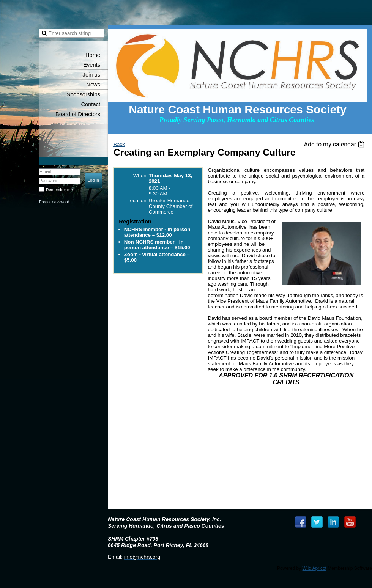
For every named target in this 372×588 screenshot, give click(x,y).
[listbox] (335, 144)
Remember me (59, 190)
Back (119, 144)
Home (93, 55)
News (93, 85)
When (140, 175)
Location (137, 200)
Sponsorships (83, 94)
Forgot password (54, 202)
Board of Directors (78, 114)
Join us (91, 75)
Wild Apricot (314, 568)
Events (92, 65)
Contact (91, 104)
